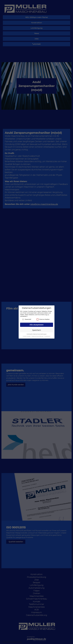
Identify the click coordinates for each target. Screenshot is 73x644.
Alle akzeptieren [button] (36, 325)
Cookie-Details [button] (27, 336)
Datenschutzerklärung (37, 336)
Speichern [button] (37, 330)
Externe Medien (43, 319)
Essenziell (27, 319)
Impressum (47, 336)
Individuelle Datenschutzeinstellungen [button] (37, 334)
